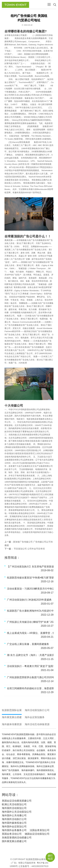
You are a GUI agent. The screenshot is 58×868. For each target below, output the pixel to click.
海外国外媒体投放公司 (14, 823)
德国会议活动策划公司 (37, 834)
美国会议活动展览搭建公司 (17, 801)
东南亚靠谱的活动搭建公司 (17, 838)
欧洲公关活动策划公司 (14, 804)
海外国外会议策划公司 (14, 826)
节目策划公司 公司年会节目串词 (29, 549)
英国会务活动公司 (12, 834)
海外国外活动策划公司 (14, 808)
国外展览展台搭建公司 (14, 841)
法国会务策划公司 (40, 830)
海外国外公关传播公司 (14, 815)
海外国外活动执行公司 (14, 819)
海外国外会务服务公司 (14, 830)
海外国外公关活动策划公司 (17, 812)
